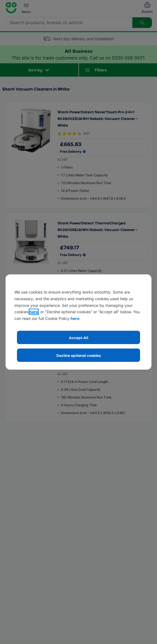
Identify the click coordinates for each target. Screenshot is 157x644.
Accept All (79, 338)
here (34, 312)
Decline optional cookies (79, 355)
